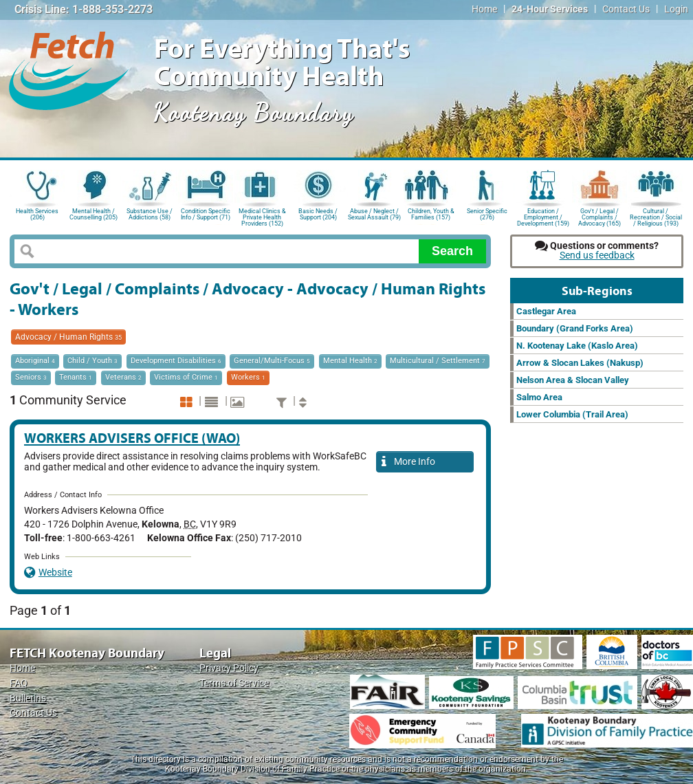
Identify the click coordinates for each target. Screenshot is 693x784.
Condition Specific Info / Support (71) (206, 214)
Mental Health (350, 361)
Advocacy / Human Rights (68, 337)
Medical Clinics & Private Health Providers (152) (262, 216)
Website (48, 573)
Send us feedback (597, 255)
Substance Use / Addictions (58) (150, 214)
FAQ (19, 683)
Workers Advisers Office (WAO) (132, 438)
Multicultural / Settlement (438, 361)
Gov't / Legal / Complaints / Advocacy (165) (599, 216)
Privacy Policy (229, 668)
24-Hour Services (550, 9)
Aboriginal (35, 361)
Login (676, 9)
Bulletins (28, 698)
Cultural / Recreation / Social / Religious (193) (656, 216)
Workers (248, 377)
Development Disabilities (176, 361)
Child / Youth (92, 361)
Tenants (76, 377)
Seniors (31, 377)
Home (484, 9)
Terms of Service (234, 683)
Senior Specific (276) (487, 214)
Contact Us (626, 9)
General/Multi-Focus (272, 361)
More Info (408, 462)
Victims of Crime (186, 377)
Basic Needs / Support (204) (318, 214)
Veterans (123, 377)
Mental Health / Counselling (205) (93, 214)
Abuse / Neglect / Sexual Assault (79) (374, 214)
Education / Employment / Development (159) (543, 216)
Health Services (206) (37, 214)
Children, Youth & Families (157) (431, 214)
